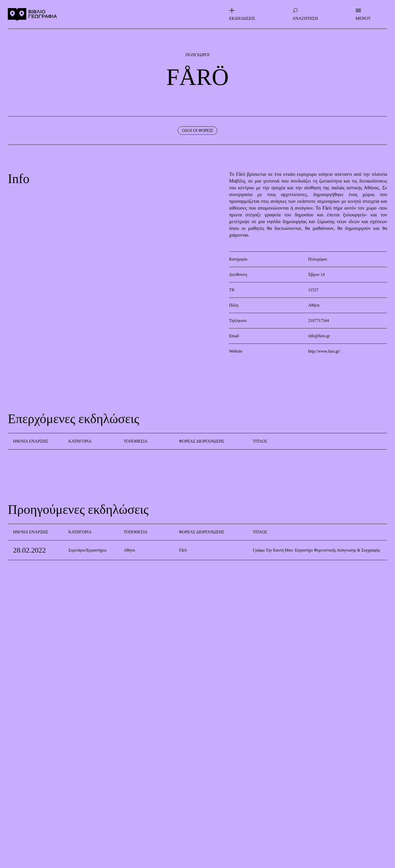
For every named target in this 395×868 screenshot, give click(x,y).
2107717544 (318, 320)
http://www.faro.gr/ (324, 351)
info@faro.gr (319, 336)
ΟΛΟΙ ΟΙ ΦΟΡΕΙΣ (197, 130)
